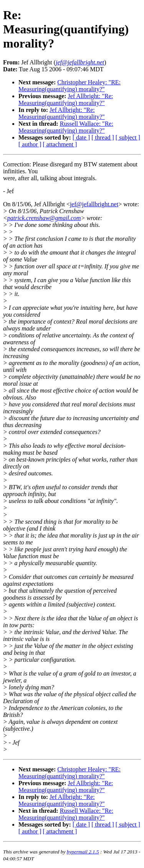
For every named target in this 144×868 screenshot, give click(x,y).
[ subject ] (128, 137)
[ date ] (81, 137)
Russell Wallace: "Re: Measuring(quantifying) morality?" (66, 127)
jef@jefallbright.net (94, 204)
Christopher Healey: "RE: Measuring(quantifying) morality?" (70, 86)
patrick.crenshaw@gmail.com (44, 218)
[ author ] (30, 144)
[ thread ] (103, 137)
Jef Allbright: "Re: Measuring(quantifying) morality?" (66, 99)
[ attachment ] (60, 144)
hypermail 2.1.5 (83, 852)
